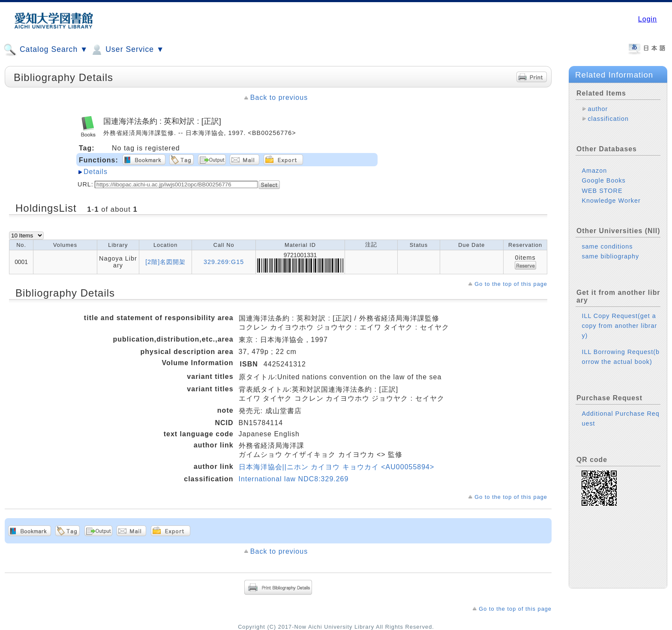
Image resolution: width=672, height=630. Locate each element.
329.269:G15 (224, 262)
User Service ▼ (127, 50)
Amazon (594, 171)
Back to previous (279, 97)
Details (96, 172)
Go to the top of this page (511, 284)
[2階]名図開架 (165, 262)
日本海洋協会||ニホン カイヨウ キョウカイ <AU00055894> (337, 467)
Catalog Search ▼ (46, 50)
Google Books (603, 180)
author (598, 109)
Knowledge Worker (611, 201)
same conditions (607, 246)
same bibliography (610, 256)
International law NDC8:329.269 (294, 479)
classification (608, 119)
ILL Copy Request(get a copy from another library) (619, 326)
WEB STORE (602, 191)
